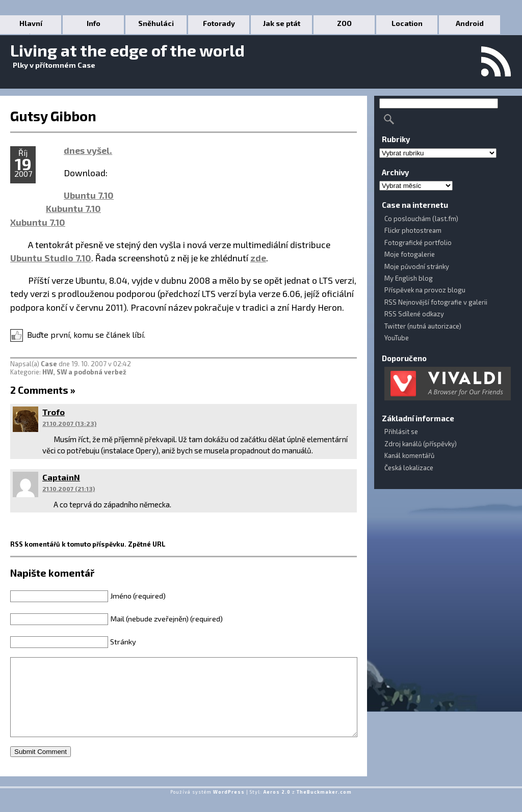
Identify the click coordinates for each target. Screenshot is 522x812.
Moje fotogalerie (410, 254)
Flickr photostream (413, 230)
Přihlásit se (401, 431)
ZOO (344, 23)
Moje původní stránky (417, 266)
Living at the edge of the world (127, 50)
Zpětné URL (147, 544)
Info (94, 23)
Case (49, 364)
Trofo (54, 412)
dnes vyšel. (88, 150)
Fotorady (219, 23)
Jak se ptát (282, 23)
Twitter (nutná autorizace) (423, 326)
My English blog (409, 278)
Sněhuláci (156, 23)
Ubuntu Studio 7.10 (51, 258)
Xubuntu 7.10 (38, 222)
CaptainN (61, 477)
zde (258, 258)
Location (407, 23)
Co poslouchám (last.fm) (421, 219)
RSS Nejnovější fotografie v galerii (436, 302)
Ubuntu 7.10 (89, 195)
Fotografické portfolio (418, 242)
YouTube (397, 338)
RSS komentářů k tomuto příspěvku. (68, 544)
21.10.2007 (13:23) (69, 423)
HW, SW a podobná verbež (84, 372)
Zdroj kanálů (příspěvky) (421, 444)
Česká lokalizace (409, 468)
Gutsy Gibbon (53, 116)
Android (470, 23)
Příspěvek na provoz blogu (425, 290)
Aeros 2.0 (277, 807)
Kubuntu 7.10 (73, 208)
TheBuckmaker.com (324, 807)
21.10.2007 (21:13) (69, 489)
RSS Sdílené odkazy (414, 314)
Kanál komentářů (409, 455)
